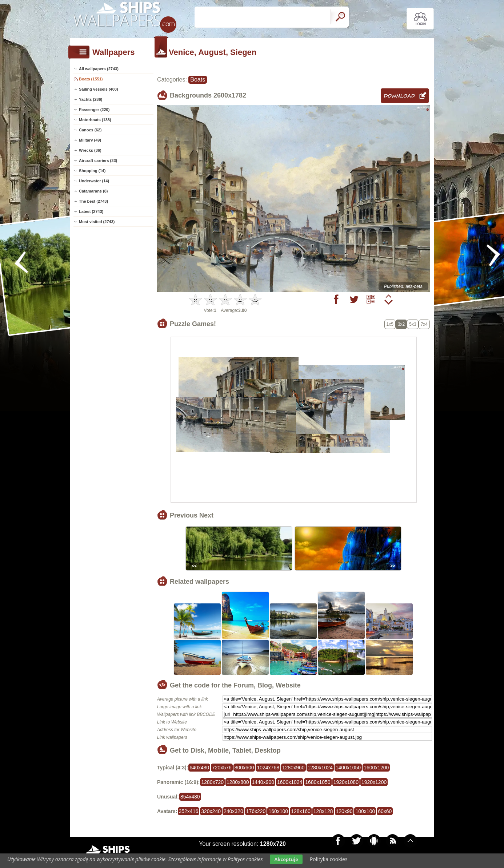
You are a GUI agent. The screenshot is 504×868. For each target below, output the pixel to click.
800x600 (244, 768)
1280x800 (238, 782)
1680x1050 (318, 782)
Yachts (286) (91, 99)
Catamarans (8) (93, 191)
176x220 (256, 811)
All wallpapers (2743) (99, 69)
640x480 (199, 768)
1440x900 (263, 782)
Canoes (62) (90, 130)
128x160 (301, 811)
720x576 (222, 768)
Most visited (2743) (97, 222)
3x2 (401, 324)
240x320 (233, 811)
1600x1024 (290, 782)
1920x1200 (374, 782)
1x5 (390, 324)
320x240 (211, 811)
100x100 (365, 811)
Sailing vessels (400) (99, 89)
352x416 (189, 811)
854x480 (190, 797)
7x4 (424, 324)
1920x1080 (346, 782)
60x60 (385, 811)
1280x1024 (320, 768)
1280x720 (212, 782)
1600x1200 (376, 768)
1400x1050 (348, 768)
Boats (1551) (91, 79)
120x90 (344, 811)
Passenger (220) (94, 110)
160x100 (278, 811)
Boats (198, 80)
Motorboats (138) (95, 120)
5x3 (413, 324)
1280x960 (293, 768)
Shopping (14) (92, 171)
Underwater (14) (94, 181)
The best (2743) (93, 201)
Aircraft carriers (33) (98, 160)
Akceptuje (286, 859)
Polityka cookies (329, 859)
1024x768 (268, 768)
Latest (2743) (91, 211)
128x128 (323, 811)
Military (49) (90, 140)
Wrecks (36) (90, 150)
